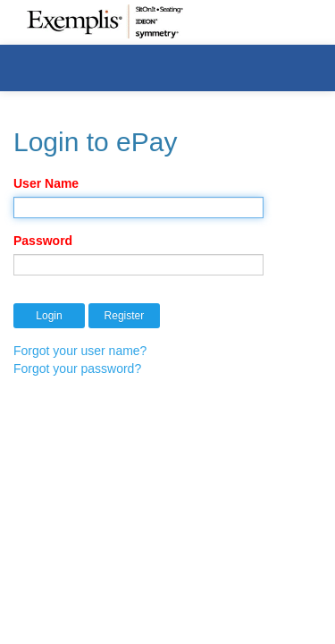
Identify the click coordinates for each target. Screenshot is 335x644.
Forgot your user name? (80, 351)
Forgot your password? (77, 369)
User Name (46, 183)
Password (43, 241)
